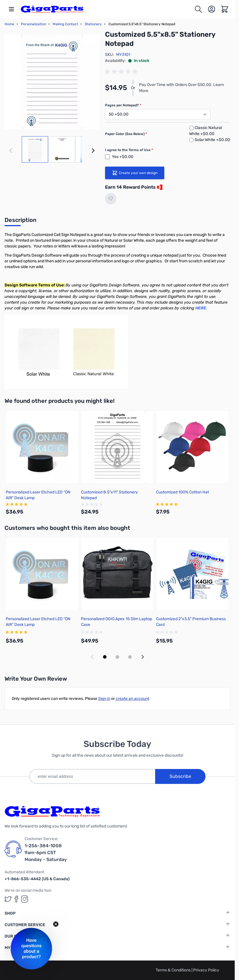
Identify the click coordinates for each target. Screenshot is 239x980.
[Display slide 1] (105, 657)
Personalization (33, 24)
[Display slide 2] (117, 657)
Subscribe (180, 776)
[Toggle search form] (198, 9)
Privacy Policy (206, 970)
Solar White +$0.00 (212, 140)
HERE (201, 308)
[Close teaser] (56, 924)
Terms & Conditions (174, 970)
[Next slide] (143, 657)
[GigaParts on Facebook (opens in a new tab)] (16, 899)
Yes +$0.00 (123, 157)
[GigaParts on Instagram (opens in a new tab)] (25, 899)
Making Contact (65, 24)
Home (9, 24)
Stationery (93, 24)
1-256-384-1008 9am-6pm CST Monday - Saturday (46, 853)
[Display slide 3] (130, 657)
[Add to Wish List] (111, 199)
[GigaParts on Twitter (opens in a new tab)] (8, 899)
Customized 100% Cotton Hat (182, 492)
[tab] (20, 222)
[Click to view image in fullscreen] (52, 82)
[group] (122, 72)
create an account (132, 699)
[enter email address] (92, 776)
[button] (31, 949)
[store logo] (52, 9)
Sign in (104, 699)
